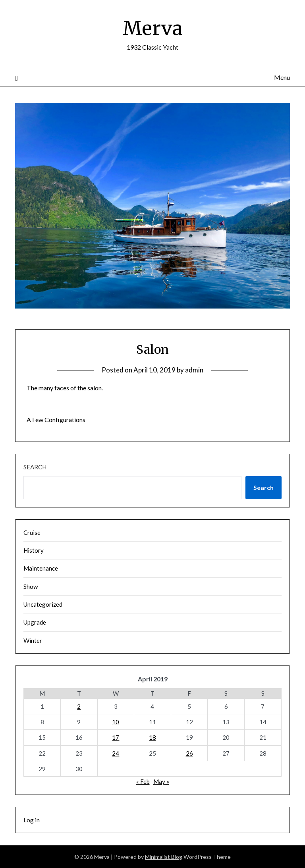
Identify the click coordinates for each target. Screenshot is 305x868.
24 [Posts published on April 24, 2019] (116, 753)
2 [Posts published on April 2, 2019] (79, 706)
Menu (282, 77)
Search (35, 467)
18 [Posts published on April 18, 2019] (152, 737)
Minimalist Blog (164, 857)
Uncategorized (43, 604)
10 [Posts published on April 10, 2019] (116, 722)
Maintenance (41, 568)
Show (31, 586)
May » (161, 781)
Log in (32, 820)
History (34, 550)
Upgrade (35, 622)
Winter (33, 640)
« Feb (143, 781)
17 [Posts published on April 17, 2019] (116, 737)
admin (194, 370)
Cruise (32, 532)
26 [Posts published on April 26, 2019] (189, 753)
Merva (152, 28)
